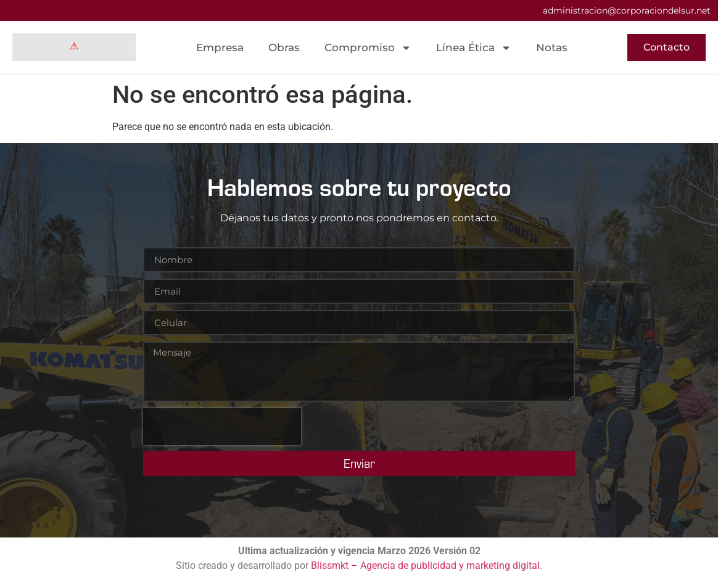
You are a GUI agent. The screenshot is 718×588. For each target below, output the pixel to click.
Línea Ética (474, 48)
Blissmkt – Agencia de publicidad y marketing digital (425, 566)
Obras (284, 47)
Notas (552, 47)
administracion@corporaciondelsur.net (627, 10)
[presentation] (222, 427)
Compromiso (368, 48)
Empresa (220, 47)
